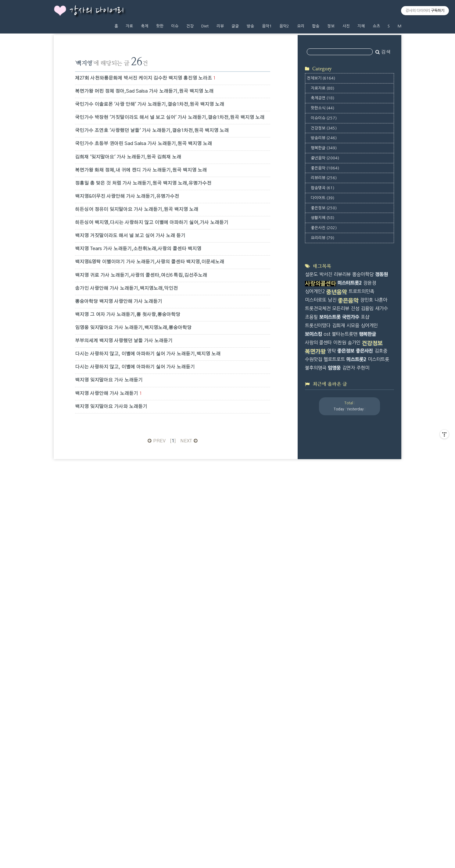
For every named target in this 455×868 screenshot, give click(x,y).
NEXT (190, 441)
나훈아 (381, 561)
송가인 (354, 603)
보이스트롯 (330, 578)
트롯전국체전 (318, 570)
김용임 (367, 570)
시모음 (353, 586)
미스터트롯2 (350, 544)
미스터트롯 (378, 620)
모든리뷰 (341, 570)
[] (173, 441)
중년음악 (325, 236)
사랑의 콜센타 (318, 603)
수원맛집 (313, 620)
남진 (332, 561)
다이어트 (322, 276)
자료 (129, 26)
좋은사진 (324, 306)
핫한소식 (322, 186)
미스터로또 (316, 561)
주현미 (363, 629)
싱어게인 (369, 586)
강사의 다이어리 (97, 11)
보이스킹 (313, 595)
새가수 (382, 570)
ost (327, 595)
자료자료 (322, 166)
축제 (145, 26)
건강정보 (324, 206)
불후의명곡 (316, 629)
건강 (190, 26)
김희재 (339, 586)
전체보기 (321, 156)
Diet (205, 26)
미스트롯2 (356, 620)
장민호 (367, 561)
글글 (235, 26)
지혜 (361, 26)
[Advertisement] (351, 80)
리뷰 (220, 26)
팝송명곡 (322, 266)
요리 (301, 26)
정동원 (382, 535)
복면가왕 (315, 613)
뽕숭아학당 (363, 535)
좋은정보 (324, 286)
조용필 (311, 578)
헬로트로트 (334, 620)
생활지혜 (322, 296)
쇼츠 (376, 26)
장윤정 (370, 544)
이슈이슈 (324, 196)
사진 (346, 26)
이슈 (175, 26)
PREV (156, 441)
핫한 (160, 26)
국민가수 (351, 578)
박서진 (326, 535)
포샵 (365, 578)
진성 (355, 570)
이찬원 (340, 603)
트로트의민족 (361, 553)
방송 (250, 26)
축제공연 (322, 176)
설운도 (311, 535)
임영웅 (334, 629)
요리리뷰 (322, 316)
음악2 (284, 26)
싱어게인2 (315, 553)
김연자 (349, 629)
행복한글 (324, 226)
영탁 (331, 612)
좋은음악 (325, 246)
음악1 (267, 26)
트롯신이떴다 (318, 586)
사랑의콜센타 (321, 545)
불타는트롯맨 (345, 595)
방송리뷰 (324, 216)
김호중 (381, 612)
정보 (331, 26)
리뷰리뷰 (324, 256)
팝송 (316, 26)
